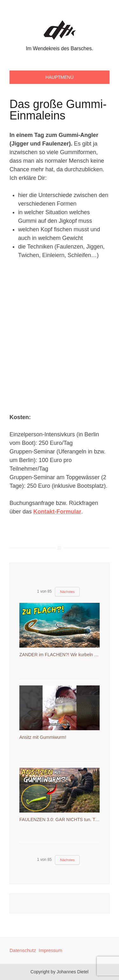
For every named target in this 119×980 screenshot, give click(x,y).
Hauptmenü (60, 77)
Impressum (50, 950)
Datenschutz (23, 950)
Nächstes (67, 592)
